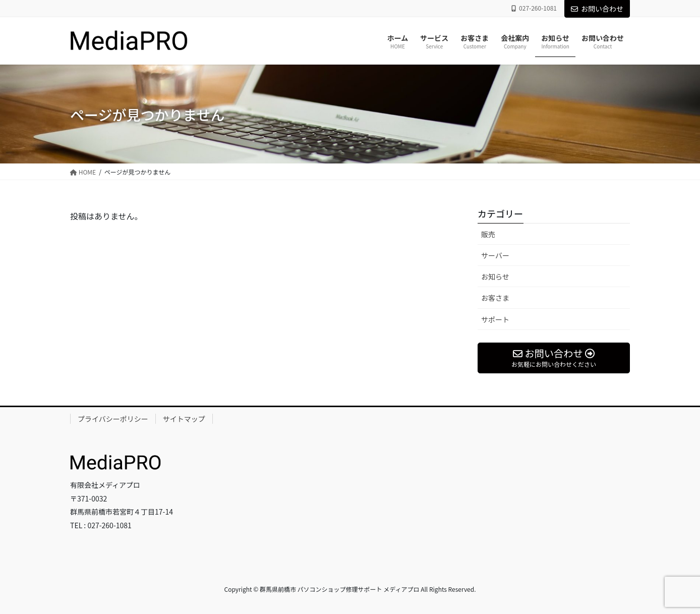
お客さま (495, 298)
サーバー (495, 255)
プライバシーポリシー (113, 419)
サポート (495, 319)
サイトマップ (184, 419)
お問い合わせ (597, 9)
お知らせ (495, 276)
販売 (488, 234)
